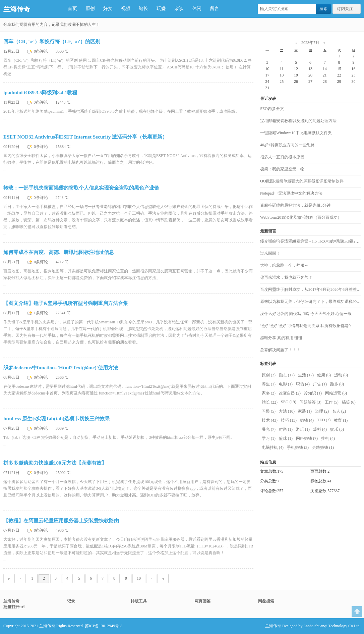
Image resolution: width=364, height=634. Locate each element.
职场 (303, 384)
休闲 (197, 9)
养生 (269, 384)
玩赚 (161, 9)
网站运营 (336, 393)
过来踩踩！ (270, 253)
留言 (215, 9)
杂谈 (179, 9)
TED (324, 420)
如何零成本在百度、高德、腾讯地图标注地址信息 (59, 252)
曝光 (269, 429)
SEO (289, 402)
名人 (339, 411)
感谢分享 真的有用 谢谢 (281, 338)
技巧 (289, 420)
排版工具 (139, 601)
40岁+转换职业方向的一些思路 (287, 145)
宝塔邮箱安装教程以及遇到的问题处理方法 (298, 121)
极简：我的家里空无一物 (282, 169)
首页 (72, 9)
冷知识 (313, 393)
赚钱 (307, 420)
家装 (305, 411)
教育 (341, 420)
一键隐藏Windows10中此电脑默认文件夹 (296, 133)
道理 (322, 411)
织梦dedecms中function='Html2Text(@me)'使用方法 (61, 368)
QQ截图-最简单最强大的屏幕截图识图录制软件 (302, 181)
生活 (306, 375)
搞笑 (349, 402)
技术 (270, 420)
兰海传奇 (17, 9)
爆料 (320, 429)
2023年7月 (310, 43)
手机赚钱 (298, 447)
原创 (90, 9)
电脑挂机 (273, 447)
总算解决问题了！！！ (280, 350)
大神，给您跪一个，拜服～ (284, 265)
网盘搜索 (266, 601)
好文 (108, 9)
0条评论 (41, 51)
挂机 (328, 438)
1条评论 (41, 313)
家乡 (269, 393)
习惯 (269, 411)
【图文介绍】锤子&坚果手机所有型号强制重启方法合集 (66, 303)
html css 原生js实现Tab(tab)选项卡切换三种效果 (56, 419)
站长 (143, 9)
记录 (71, 601)
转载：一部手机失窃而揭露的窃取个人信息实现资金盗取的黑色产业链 (81, 188)
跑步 (337, 384)
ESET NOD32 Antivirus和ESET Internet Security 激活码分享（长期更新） (85, 137)
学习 (269, 438)
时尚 (286, 429)
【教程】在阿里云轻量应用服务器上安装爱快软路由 (61, 521)
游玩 (303, 429)
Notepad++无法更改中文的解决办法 (291, 193)
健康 (324, 375)
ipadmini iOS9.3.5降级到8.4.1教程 (40, 93)
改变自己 (290, 393)
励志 (287, 375)
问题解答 (311, 402)
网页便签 (202, 601)
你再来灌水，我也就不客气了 (286, 277)
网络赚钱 (307, 438)
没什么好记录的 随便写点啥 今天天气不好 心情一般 (306, 314)
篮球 (286, 438)
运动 (341, 375)
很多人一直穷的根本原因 (282, 157)
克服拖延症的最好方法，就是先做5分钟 (295, 205)
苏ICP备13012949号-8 (104, 626)
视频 (126, 9)
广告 (320, 384)
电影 (286, 384)
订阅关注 (345, 9)
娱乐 (337, 429)
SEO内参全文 (272, 109)
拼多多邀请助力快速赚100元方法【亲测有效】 (55, 463)
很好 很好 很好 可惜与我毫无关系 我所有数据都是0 (305, 326)
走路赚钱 (323, 447)
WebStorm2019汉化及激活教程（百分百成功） (301, 217)
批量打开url (14, 607)
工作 (332, 402)
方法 (287, 411)
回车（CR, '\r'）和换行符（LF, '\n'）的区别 (52, 42)
